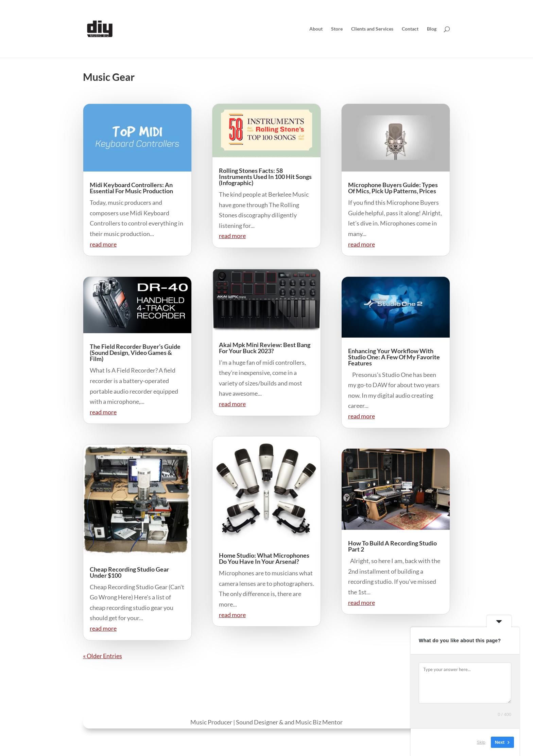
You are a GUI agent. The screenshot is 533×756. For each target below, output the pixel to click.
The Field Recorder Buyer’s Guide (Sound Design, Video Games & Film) (135, 353)
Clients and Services (372, 29)
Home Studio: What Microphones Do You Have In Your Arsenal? (264, 558)
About (316, 29)
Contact (410, 29)
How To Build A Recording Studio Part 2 (392, 546)
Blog (432, 29)
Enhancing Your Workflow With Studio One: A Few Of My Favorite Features (394, 357)
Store (337, 29)
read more (103, 244)
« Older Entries (102, 656)
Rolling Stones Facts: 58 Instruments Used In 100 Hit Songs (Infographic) (265, 177)
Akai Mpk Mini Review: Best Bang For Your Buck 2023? (265, 348)
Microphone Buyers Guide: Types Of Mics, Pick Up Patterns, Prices (393, 188)
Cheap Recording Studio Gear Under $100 (129, 572)
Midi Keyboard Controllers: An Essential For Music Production (131, 188)
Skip (481, 742)
